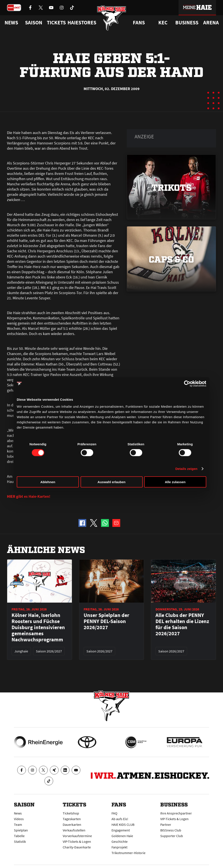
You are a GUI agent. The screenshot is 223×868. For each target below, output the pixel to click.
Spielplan (21, 830)
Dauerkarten (72, 824)
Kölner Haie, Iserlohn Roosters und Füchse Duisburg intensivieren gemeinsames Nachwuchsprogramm (38, 627)
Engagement (121, 830)
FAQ (114, 813)
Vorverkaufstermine (77, 836)
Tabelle (19, 836)
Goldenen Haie (122, 836)
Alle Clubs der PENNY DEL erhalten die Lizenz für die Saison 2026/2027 (182, 624)
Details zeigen (186, 469)
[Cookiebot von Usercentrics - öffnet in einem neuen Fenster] (187, 384)
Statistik (20, 841)
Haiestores (82, 23)
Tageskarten (72, 819)
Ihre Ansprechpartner (176, 813)
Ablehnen (48, 482)
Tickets (56, 23)
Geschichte (120, 841)
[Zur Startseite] (112, 18)
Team (18, 824)
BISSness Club (171, 830)
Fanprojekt (119, 847)
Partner (166, 824)
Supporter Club (172, 836)
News (18, 813)
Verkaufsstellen (74, 830)
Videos (19, 819)
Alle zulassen (175, 482)
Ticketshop (71, 813)
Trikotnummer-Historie (128, 853)
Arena (211, 23)
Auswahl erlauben (111, 482)
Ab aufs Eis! (120, 819)
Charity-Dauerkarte (77, 847)
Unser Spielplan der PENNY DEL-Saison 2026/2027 (106, 621)
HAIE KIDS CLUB (123, 824)
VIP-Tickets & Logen (77, 841)
